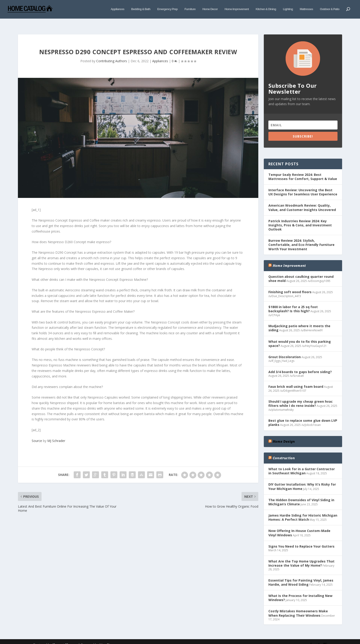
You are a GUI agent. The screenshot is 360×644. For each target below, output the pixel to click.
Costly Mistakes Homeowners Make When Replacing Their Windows (298, 606)
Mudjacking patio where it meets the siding (299, 321)
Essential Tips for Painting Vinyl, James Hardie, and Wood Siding (301, 575)
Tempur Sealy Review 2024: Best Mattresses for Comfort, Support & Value (303, 170)
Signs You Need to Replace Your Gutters (301, 539)
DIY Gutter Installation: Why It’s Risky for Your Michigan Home (302, 479)
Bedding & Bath (141, 9)
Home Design (284, 435)
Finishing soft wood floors (290, 285)
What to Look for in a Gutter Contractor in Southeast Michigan (302, 464)
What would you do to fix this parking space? (300, 336)
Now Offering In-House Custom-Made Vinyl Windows (299, 526)
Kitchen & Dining (266, 9)
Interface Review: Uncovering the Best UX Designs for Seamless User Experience (303, 185)
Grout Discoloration (285, 350)
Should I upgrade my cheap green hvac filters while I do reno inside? (301, 397)
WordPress (108, 638)
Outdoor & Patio (330, 9)
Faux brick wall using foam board (296, 380)
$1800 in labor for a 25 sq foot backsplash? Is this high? (293, 302)
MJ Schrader (56, 434)
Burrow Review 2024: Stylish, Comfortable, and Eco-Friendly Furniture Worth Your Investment (301, 238)
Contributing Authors (112, 54)
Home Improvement (237, 9)
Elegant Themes (65, 638)
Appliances (117, 9)
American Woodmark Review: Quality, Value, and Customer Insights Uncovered (302, 201)
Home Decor (210, 9)
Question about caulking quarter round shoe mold (301, 272)
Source (37, 434)
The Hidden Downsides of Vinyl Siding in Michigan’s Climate (301, 495)
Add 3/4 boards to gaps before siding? (300, 365)
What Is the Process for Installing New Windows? (300, 591)
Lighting (288, 9)
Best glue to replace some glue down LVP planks (303, 416)
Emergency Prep (167, 9)
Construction (284, 451)
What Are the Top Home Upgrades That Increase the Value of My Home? (301, 556)
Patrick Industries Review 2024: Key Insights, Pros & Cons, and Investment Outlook (300, 218)
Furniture (190, 9)
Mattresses (306, 9)
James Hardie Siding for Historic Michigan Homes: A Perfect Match (303, 510)
